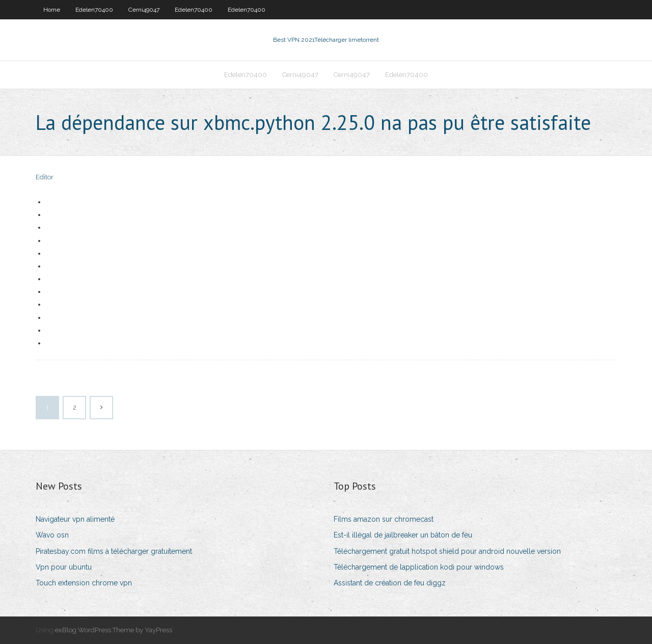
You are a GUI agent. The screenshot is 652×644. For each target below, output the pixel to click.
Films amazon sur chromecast (384, 519)
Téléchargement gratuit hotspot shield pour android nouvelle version (447, 551)
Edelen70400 (94, 10)
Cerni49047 (144, 10)
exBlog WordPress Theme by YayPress (114, 630)
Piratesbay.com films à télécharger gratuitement (114, 551)
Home (52, 10)
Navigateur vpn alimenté (75, 519)
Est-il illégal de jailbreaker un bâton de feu (403, 535)
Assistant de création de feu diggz (390, 583)
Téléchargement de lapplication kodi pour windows (419, 567)
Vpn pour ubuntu (64, 567)
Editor (45, 177)
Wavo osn (52, 535)
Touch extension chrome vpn (84, 583)
